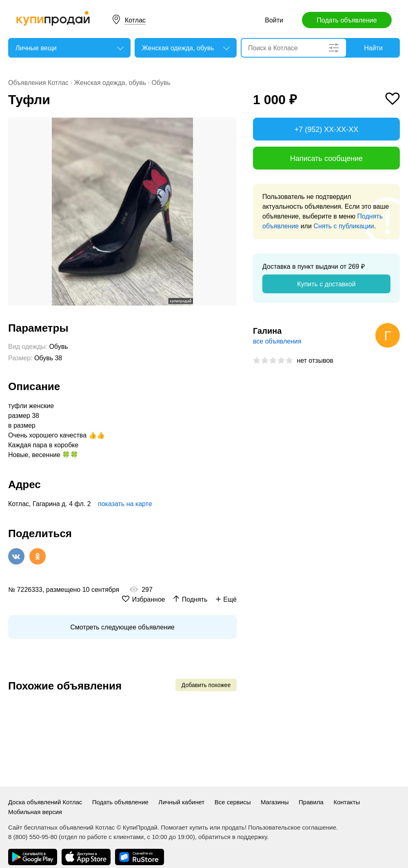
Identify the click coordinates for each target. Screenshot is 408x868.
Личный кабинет (181, 802)
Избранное (149, 599)
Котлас (135, 20)
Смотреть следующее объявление (122, 627)
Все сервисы (233, 802)
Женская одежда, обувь (110, 83)
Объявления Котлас (38, 83)
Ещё (230, 599)
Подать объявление (347, 20)
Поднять (195, 599)
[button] (229, 125)
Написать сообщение (326, 158)
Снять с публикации (344, 226)
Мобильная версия (35, 812)
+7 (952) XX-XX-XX (327, 129)
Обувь (161, 83)
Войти (274, 20)
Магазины (275, 802)
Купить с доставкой (326, 284)
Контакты (347, 802)
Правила (311, 802)
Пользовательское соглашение (292, 827)
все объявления (277, 341)
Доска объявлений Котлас (45, 802)
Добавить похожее (206, 685)
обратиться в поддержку (233, 837)
